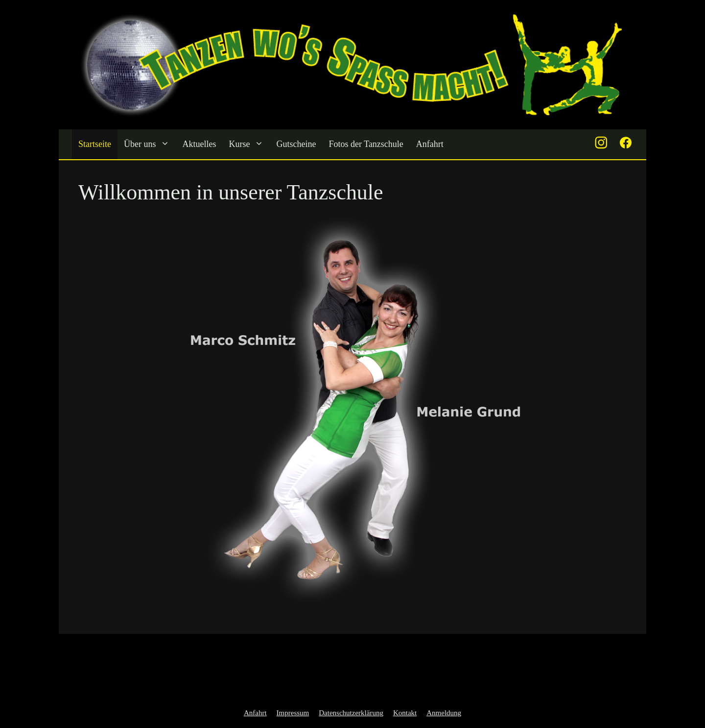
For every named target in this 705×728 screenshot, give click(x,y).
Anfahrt (430, 144)
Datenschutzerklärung (351, 713)
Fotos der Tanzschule (366, 144)
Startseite (95, 144)
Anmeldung (444, 713)
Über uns (150, 144)
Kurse (249, 144)
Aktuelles (199, 144)
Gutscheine (296, 144)
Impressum (293, 713)
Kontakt (405, 713)
